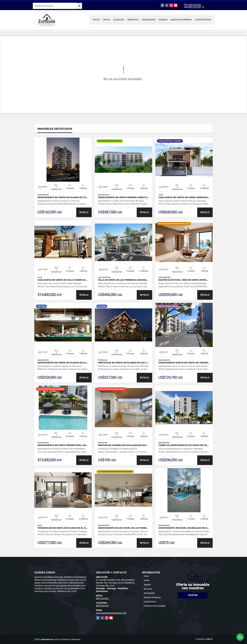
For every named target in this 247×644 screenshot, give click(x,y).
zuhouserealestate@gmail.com (111, 613)
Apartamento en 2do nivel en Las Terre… (123, 528)
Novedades (149, 20)
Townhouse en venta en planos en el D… (62, 528)
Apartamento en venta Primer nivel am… (63, 445)
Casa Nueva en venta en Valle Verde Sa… (62, 280)
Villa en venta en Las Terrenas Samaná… (123, 280)
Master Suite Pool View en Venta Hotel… (184, 280)
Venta (106, 20)
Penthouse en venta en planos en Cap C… (123, 363)
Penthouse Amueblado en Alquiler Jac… (123, 445)
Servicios (133, 20)
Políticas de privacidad (155, 606)
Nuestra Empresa (181, 20)
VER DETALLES (63, 160)
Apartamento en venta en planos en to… (63, 197)
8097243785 (195, 5)
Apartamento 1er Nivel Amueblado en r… (184, 528)
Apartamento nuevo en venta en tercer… (184, 363)
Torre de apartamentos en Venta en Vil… (184, 445)
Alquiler (119, 20)
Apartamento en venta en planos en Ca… (63, 363)
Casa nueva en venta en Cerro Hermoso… (184, 197)
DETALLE (84, 212)
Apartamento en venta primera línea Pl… (123, 197)
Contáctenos (203, 20)
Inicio (96, 20)
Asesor (163, 20)
